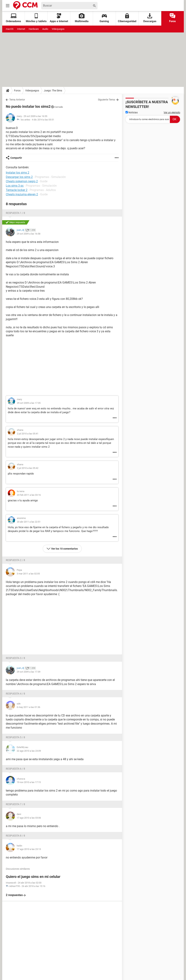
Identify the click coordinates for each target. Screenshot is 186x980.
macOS (10, 29)
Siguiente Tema (106, 100)
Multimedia (82, 18)
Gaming (104, 18)
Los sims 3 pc (15, 186)
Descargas (150, 18)
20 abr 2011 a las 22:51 (29, 522)
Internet (21, 29)
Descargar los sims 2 (19, 177)
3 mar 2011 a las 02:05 (28, 574)
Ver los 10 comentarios (64, 549)
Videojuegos (58, 29)
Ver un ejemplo (172, 112)
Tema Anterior (17, 100)
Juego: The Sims (53, 91)
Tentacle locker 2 (17, 190)
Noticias (132, 112)
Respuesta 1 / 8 (15, 213)
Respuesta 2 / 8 (15, 560)
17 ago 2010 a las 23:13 (29, 849)
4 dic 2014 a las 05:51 (43, 120)
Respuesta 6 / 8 (15, 769)
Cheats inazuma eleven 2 (22, 194)
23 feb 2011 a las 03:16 (29, 495)
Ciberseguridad (127, 18)
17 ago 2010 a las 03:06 (29, 818)
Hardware (34, 29)
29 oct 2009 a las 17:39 (29, 672)
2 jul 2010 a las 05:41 (28, 434)
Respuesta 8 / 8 (15, 836)
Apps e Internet (59, 18)
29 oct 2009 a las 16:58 (29, 234)
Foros (172, 18)
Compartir (16, 158)
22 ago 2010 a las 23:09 (29, 751)
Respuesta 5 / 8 (15, 737)
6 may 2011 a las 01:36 (28, 707)
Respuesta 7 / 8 (15, 804)
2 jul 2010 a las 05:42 (28, 468)
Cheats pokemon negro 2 (22, 181)
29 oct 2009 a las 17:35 (29, 403)
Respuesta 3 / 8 (15, 658)
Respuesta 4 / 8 (15, 694)
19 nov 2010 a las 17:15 (29, 782)
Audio (45, 29)
